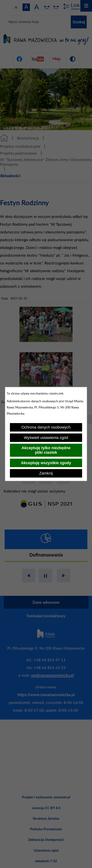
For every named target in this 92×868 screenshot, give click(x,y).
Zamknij (46, 473)
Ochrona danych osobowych (46, 427)
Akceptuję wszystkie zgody (46, 463)
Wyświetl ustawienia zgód (46, 438)
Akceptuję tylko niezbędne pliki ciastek (46, 450)
